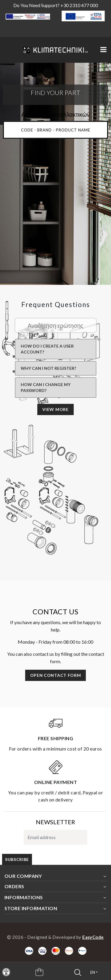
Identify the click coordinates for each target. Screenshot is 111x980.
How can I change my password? (46, 387)
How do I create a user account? (47, 349)
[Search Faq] (56, 325)
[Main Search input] (55, 130)
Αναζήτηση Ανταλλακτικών (56, 114)
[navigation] (6, 972)
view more (55, 409)
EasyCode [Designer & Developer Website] (93, 937)
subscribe (17, 859)
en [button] (93, 972)
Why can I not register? (48, 368)
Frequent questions (56, 305)
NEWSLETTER (55, 822)
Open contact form (56, 675)
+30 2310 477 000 (79, 5)
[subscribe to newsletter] (55, 837)
